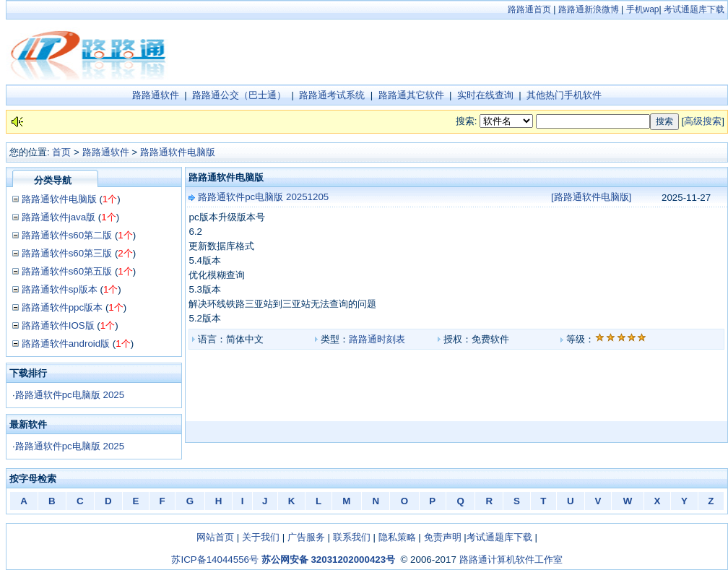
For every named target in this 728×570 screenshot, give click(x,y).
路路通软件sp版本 (60, 289)
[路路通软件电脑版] (591, 197)
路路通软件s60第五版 (67, 271)
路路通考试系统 (332, 95)
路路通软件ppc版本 (62, 307)
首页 (61, 152)
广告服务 (306, 537)
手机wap (643, 9)
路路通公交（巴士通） (239, 95)
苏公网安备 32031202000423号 (328, 560)
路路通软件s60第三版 (67, 253)
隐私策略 (397, 537)
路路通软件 (156, 95)
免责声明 (443, 537)
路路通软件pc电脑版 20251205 (263, 197)
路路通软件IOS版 (58, 325)
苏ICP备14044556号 (215, 560)
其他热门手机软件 (564, 95)
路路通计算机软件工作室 (511, 560)
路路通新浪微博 (589, 9)
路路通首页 (529, 9)
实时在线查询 (485, 95)
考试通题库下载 (694, 9)
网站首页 (215, 537)
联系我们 (352, 537)
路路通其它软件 (411, 95)
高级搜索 (703, 121)
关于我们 (261, 537)
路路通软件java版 (58, 217)
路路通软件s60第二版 (67, 235)
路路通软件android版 (66, 344)
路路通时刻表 (377, 339)
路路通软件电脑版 (178, 152)
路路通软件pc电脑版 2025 (70, 395)
